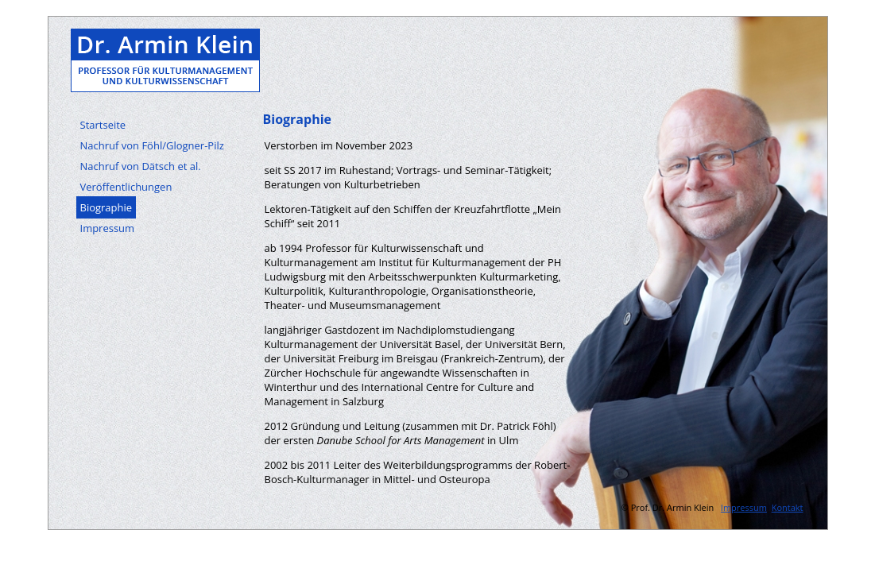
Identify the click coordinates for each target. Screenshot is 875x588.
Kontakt (788, 507)
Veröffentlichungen (126, 187)
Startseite (103, 125)
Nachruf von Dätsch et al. (141, 166)
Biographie (106, 207)
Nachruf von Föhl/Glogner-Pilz (152, 145)
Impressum (108, 228)
